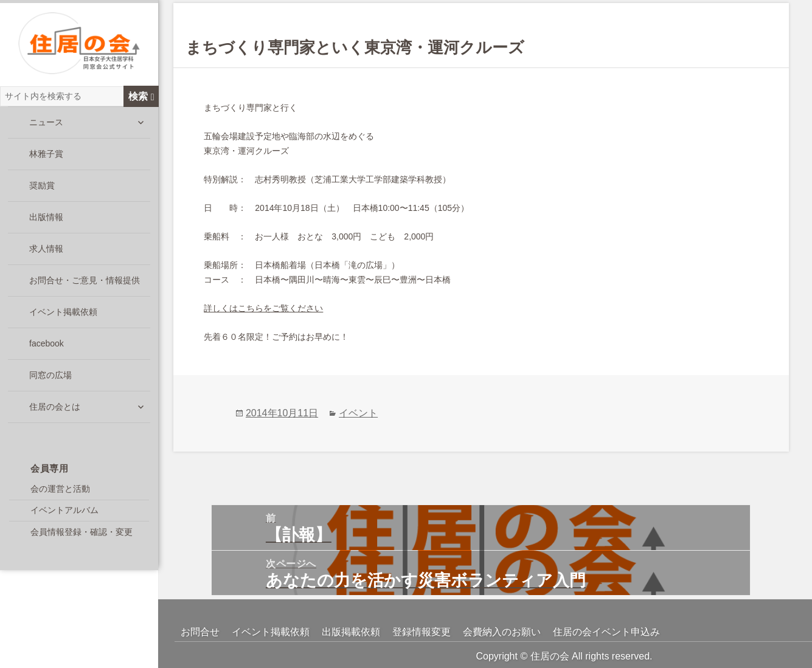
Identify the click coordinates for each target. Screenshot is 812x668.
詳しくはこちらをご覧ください (263, 308)
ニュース (46, 129)
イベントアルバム (64, 517)
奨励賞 (42, 193)
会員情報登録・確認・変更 (82, 539)
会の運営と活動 (60, 496)
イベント (358, 413)
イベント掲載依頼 (63, 319)
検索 (141, 103)
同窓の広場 (50, 382)
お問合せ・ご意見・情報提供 (85, 288)
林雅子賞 (46, 161)
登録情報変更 (422, 632)
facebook (47, 351)
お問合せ (200, 632)
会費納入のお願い (502, 632)
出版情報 (46, 224)
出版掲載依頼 (351, 632)
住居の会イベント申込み (606, 632)
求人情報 (46, 256)
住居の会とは (55, 414)
